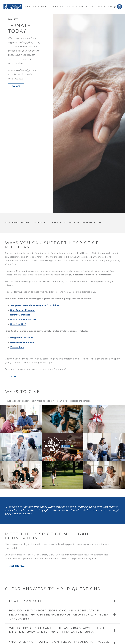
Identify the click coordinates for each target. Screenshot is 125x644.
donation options (17, 223)
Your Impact (41, 223)
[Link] (13, 7)
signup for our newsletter (83, 223)
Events (57, 223)
